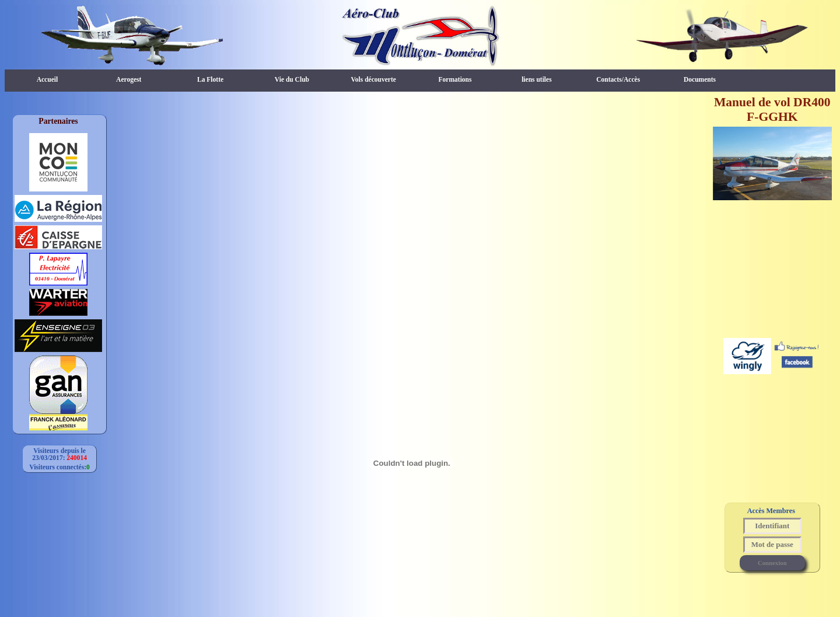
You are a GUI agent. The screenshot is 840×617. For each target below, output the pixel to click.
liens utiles (537, 79)
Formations (455, 79)
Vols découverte (374, 79)
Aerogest (129, 79)
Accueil (47, 79)
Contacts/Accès (618, 79)
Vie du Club (292, 79)
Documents (700, 79)
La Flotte (210, 79)
